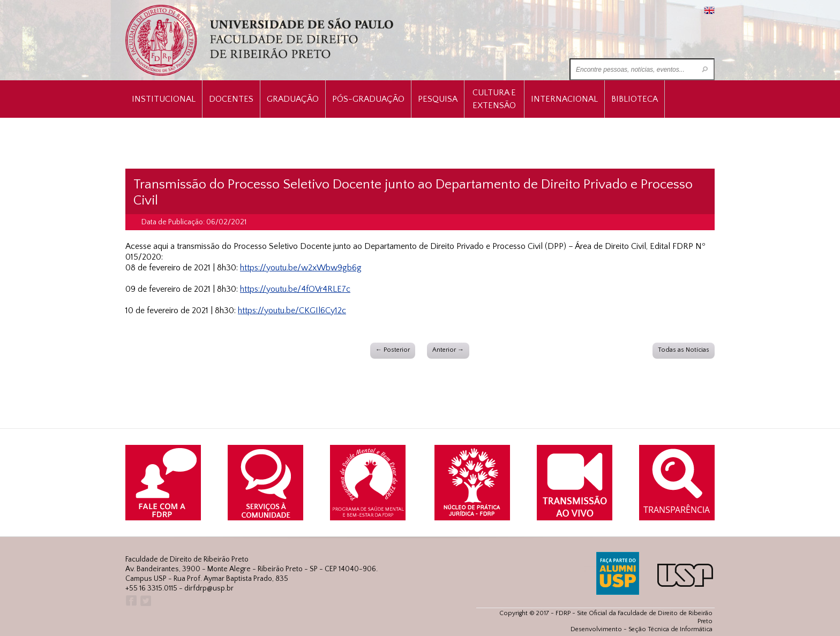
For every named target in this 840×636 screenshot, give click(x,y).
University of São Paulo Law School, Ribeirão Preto (261, 40)
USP (685, 575)
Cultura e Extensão (494, 99)
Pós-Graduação (368, 99)
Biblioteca (635, 99)
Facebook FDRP (130, 601)
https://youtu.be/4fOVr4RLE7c (295, 289)
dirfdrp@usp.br (209, 588)
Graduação (293, 99)
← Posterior (393, 350)
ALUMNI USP (618, 573)
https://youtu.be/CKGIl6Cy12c (292, 311)
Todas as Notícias (684, 350)
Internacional (564, 99)
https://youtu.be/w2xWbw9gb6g (301, 268)
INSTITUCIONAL (164, 99)
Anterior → (448, 350)
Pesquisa (438, 99)
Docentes (231, 99)
